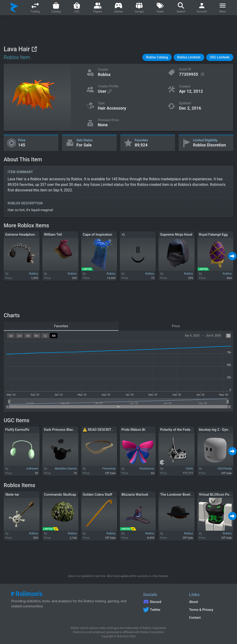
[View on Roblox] (34, 49)
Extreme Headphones (22, 235)
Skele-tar (12, 495)
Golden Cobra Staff (97, 495)
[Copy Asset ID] (192, 74)
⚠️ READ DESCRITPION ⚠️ (104, 430)
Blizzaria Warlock (135, 495)
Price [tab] (176, 326)
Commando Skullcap (60, 495)
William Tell (53, 235)
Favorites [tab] (61, 326)
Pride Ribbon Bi (133, 430)
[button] (157, 57)
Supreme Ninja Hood (176, 235)
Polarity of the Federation (180, 430)
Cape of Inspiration (97, 235)
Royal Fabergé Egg (213, 235)
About (193, 602)
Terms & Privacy (201, 610)
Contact (195, 618)
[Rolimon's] (14, 8)
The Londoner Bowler (177, 495)
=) (123, 235)
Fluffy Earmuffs (17, 430)
